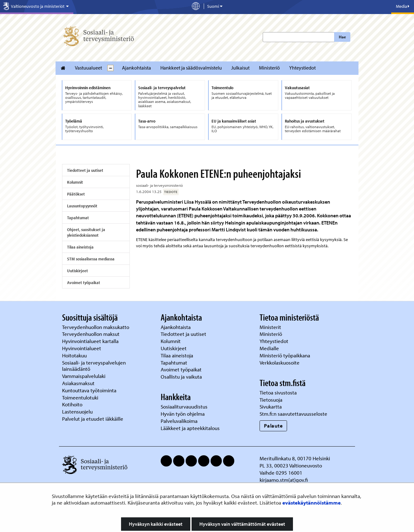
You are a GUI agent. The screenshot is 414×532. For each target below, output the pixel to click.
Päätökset (76, 194)
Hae (342, 37)
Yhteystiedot (302, 68)
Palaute (273, 426)
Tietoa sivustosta (278, 392)
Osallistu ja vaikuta (181, 377)
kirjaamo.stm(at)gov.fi (284, 480)
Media (403, 6)
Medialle (270, 348)
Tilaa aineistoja (80, 247)
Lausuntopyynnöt (82, 206)
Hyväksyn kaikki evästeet (156, 524)
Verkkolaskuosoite (280, 363)
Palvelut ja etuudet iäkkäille (93, 419)
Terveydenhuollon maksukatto (96, 327)
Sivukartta (271, 406)
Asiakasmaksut (78, 383)
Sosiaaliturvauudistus (184, 406)
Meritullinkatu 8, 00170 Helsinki (295, 458)
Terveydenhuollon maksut (91, 334)
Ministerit (271, 327)
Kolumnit (75, 182)
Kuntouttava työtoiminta (89, 390)
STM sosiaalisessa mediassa (91, 259)
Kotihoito (72, 404)
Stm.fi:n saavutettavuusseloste (293, 414)
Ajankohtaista (136, 68)
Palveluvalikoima (179, 421)
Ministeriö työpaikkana (285, 355)
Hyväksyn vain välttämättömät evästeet (242, 524)
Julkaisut (240, 68)
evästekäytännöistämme (312, 503)
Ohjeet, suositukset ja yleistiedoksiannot (86, 232)
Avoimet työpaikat (84, 283)
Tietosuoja (271, 400)
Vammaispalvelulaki (84, 376)
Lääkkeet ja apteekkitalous (190, 428)
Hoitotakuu (75, 355)
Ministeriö (269, 68)
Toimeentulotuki (81, 397)
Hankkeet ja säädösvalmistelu (191, 68)
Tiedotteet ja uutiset (85, 170)
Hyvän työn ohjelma (183, 414)
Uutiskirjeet (78, 271)
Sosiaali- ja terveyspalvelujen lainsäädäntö (94, 366)
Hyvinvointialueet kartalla (91, 341)
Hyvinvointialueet (82, 348)
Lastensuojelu (78, 411)
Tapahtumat (78, 218)
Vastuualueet (88, 68)
